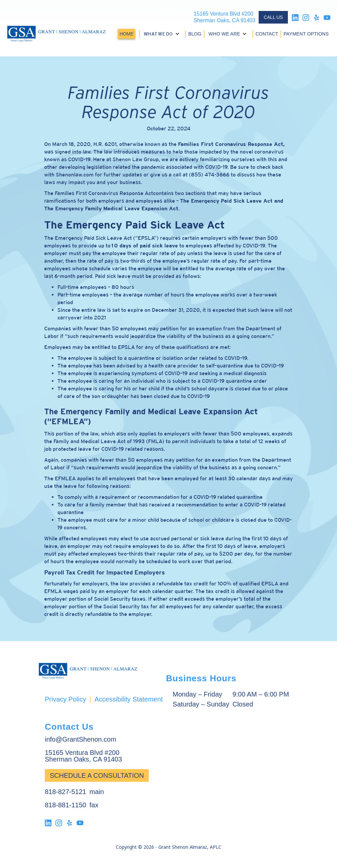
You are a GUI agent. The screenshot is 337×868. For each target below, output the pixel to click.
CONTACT (267, 34)
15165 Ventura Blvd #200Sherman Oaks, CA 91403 (224, 17)
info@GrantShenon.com (81, 739)
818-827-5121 (66, 792)
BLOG (195, 34)
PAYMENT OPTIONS (306, 34)
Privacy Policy (65, 699)
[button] (163, 34)
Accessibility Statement (128, 699)
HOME (126, 34)
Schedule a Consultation (97, 775)
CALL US (273, 17)
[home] (56, 34)
